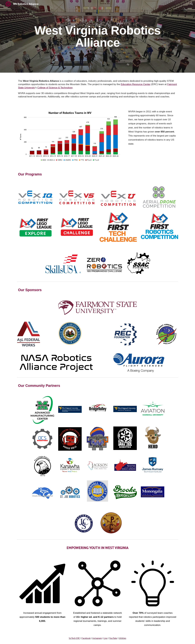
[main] (97, 36)
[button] (192, 4)
